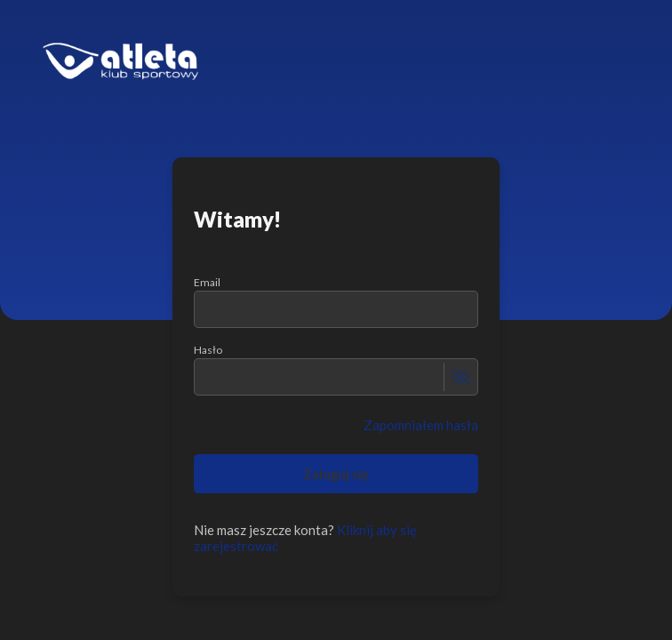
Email (207, 282)
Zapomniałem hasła (421, 425)
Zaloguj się (336, 474)
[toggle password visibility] (460, 377)
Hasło (208, 350)
